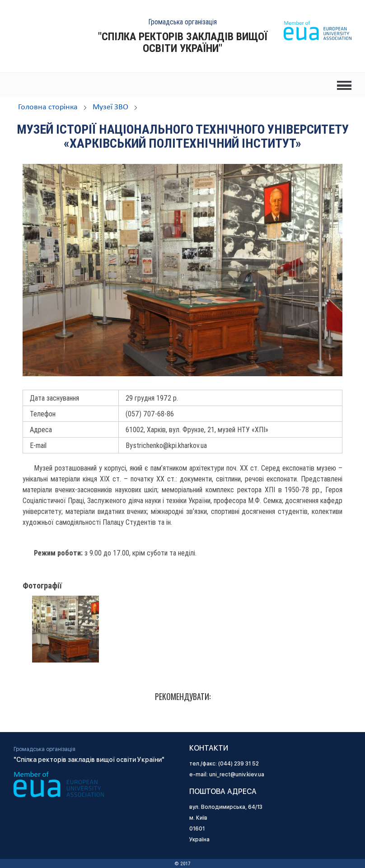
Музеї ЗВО (110, 107)
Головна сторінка (48, 107)
